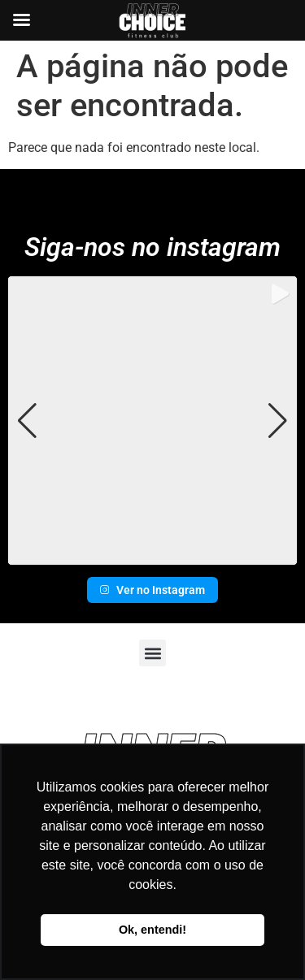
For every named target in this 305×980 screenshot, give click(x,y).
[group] (152, 421)
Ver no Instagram (152, 590)
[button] (153, 553)
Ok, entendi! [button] (152, 930)
